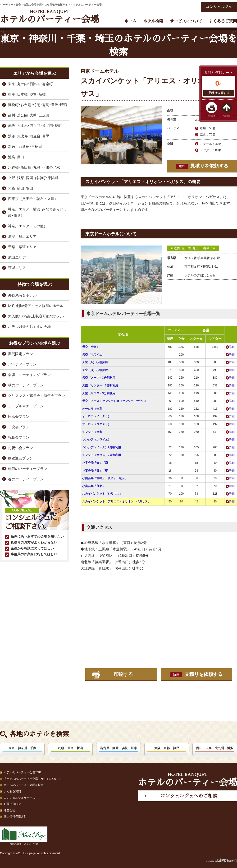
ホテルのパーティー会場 (50, 17)
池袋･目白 (16, 157)
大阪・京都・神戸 (167, 748)
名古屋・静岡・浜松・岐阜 (118, 748)
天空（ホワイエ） (94, 355)
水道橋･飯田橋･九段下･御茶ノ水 (193, 248)
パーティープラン (22, 364)
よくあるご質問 (223, 21)
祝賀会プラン (19, 437)
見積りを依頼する (202, 166)
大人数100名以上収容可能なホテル (36, 316)
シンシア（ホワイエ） (96, 440)
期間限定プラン (21, 354)
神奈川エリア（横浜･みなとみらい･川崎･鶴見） (38, 212)
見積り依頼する (219, 93)
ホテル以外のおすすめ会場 (29, 327)
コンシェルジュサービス (19, 798)
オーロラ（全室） (94, 409)
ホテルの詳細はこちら (200, 275)
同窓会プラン (19, 416)
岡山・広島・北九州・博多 (215, 748)
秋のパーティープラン (26, 385)
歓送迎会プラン (21, 458)
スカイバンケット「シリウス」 (102, 494)
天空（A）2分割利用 (95, 362)
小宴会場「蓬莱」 (94, 486)
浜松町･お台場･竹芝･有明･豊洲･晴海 (38, 105)
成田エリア (17, 257)
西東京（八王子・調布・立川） (33, 199)
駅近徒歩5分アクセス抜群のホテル (36, 306)
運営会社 (9, 810)
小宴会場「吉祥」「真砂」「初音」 (105, 478)
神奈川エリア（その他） (28, 226)
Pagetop (227, 116)
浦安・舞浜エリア (22, 236)
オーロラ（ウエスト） (96, 424)
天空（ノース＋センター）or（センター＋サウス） (115, 401)
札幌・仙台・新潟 (70, 748)
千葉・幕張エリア (22, 247)
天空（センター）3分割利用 (100, 385)
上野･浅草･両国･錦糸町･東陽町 (33, 178)
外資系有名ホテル (22, 295)
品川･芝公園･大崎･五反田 (29, 115)
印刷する (123, 674)
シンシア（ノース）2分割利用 (102, 447)
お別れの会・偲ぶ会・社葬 (24, 836)
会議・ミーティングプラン (29, 375)
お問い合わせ (12, 804)
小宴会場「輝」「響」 (96, 471)
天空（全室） (91, 347)
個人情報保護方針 (15, 817)
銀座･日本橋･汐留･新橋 (27, 94)
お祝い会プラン (21, 448)
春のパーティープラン (26, 479)
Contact (212, 116)
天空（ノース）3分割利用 (99, 378)
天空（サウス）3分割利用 (99, 393)
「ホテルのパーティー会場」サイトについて (32, 779)
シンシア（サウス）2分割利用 (102, 455)
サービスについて (186, 21)
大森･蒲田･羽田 (21, 188)
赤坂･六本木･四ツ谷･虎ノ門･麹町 (35, 126)
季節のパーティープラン (28, 469)
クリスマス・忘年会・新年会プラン (36, 396)
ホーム (130, 21)
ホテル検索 (153, 21)
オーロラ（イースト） (96, 416)
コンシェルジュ (219, 7)
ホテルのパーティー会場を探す (24, 785)
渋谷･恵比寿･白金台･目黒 (29, 136)
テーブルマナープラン (26, 406)
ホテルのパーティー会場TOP (22, 772)
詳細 (232, 347)
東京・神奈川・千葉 (22, 748)
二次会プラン (19, 427)
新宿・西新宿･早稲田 (25, 146)
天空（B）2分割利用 (95, 370)
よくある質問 (12, 791)
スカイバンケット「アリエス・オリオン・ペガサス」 (116, 501)
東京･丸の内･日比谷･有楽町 (30, 84)
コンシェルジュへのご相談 (189, 796)
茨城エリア (17, 268)
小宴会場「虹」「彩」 (96, 463)
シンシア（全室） (94, 432)
